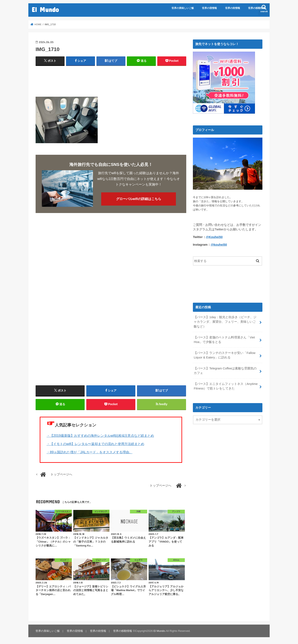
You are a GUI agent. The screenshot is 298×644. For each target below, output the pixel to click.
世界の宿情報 (209, 8)
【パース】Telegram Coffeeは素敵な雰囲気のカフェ (225, 371)
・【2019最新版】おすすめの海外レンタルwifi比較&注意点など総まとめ (100, 436)
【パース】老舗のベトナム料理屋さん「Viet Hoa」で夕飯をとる (224, 340)
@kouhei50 (219, 245)
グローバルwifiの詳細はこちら (139, 199)
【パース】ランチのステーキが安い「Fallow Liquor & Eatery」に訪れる (225, 355)
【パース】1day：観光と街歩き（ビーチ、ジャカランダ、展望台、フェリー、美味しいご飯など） (225, 322)
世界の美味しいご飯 (183, 8)
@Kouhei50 (214, 237)
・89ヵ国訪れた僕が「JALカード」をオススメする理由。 (90, 452)
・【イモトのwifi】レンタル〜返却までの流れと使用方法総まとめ (95, 444)
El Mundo (45, 9)
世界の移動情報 (257, 8)
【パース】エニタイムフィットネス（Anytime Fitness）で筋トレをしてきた (226, 386)
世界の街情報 (233, 8)
